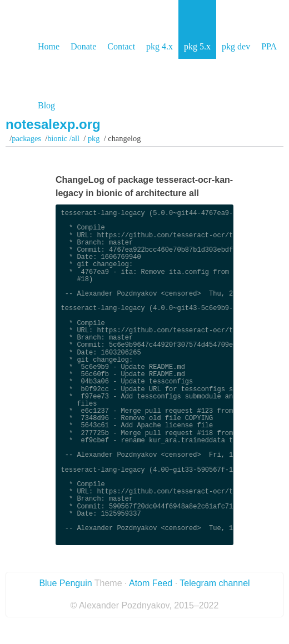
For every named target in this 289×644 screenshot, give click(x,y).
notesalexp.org (53, 124)
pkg (94, 138)
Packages (26, 138)
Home (49, 46)
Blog (46, 105)
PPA (269, 46)
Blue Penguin (65, 583)
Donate (83, 46)
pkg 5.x (197, 46)
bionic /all (63, 138)
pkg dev (236, 46)
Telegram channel (215, 583)
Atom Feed (151, 583)
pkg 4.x (160, 46)
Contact (121, 46)
